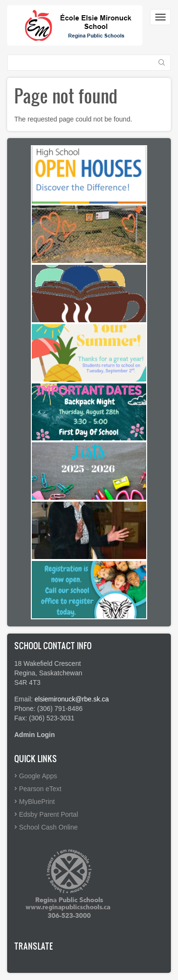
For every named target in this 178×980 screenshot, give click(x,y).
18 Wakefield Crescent (47, 663)
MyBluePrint (37, 802)
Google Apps (38, 776)
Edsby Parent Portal (49, 814)
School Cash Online (48, 827)
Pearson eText (40, 789)
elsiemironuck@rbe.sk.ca (72, 699)
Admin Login (35, 735)
